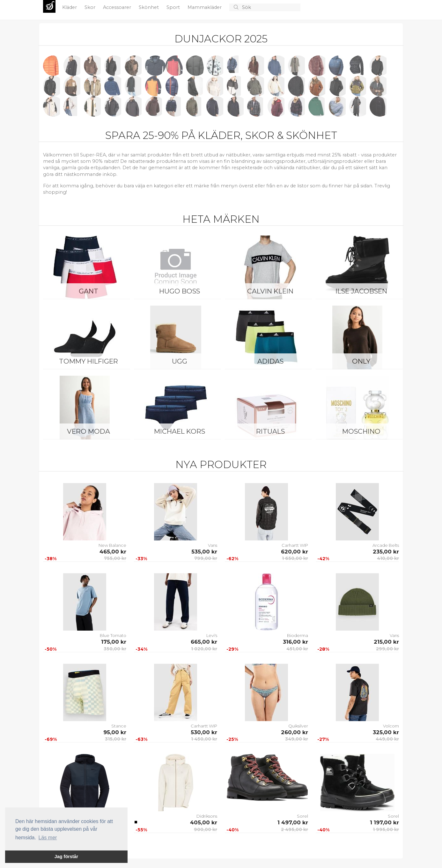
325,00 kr (386, 732)
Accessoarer (118, 7)
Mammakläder (205, 7)
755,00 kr (115, 558)
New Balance (112, 545)
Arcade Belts (386, 545)
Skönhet (149, 7)
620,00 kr (295, 552)
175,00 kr (114, 642)
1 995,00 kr (386, 829)
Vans (213, 545)
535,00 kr (204, 552)
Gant (88, 291)
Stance (119, 726)
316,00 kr (295, 642)
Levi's (212, 635)
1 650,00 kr (295, 558)
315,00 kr (116, 739)
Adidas (270, 361)
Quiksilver (298, 726)
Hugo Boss (180, 291)
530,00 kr (204, 732)
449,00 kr (387, 739)
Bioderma (298, 635)
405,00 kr (204, 822)
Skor (91, 7)
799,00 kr (206, 558)
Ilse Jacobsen (361, 291)
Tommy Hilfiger (88, 361)
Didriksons (207, 816)
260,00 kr (295, 732)
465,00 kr (113, 552)
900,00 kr (206, 829)
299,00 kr (387, 649)
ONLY (361, 361)
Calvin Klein (270, 291)
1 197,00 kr (384, 822)
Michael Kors (180, 431)
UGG (180, 361)
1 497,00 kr (293, 822)
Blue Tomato (113, 635)
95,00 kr (115, 732)
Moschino (361, 431)
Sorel (302, 816)
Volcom (391, 726)
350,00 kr (115, 649)
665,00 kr (204, 642)
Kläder (70, 7)
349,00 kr (297, 739)
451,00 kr (297, 649)
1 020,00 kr (204, 649)
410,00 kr (388, 558)
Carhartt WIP (295, 545)
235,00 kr (386, 552)
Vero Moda (88, 431)
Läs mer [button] (48, 838)
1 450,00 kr (204, 739)
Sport (174, 7)
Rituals (270, 431)
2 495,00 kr (295, 829)
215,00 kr (386, 642)
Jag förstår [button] (66, 857)
